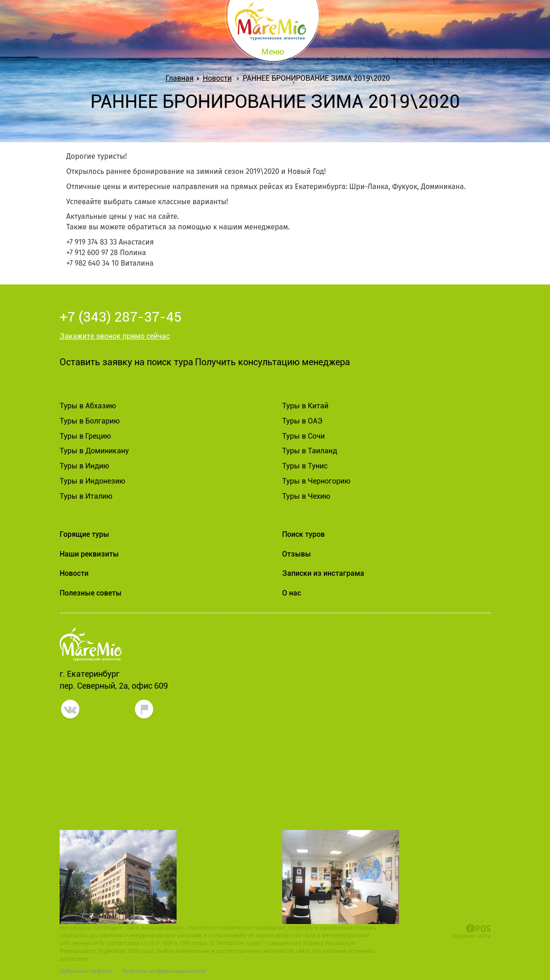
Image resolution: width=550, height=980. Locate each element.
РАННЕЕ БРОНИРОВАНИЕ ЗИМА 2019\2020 (316, 78)
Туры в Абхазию (88, 406)
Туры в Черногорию (316, 481)
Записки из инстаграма (323, 573)
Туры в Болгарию (90, 421)
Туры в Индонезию (92, 481)
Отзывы (297, 554)
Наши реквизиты (89, 554)
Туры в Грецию (85, 436)
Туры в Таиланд (310, 451)
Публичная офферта (86, 971)
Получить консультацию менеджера (272, 362)
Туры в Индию (84, 466)
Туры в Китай (305, 406)
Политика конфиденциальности (164, 971)
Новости (217, 78)
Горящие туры (84, 534)
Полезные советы (91, 593)
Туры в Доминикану (94, 451)
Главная (181, 78)
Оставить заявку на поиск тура (126, 362)
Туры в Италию (86, 496)
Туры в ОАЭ (302, 421)
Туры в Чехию (306, 496)
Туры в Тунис (305, 466)
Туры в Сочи (303, 436)
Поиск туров (303, 534)
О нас (292, 593)
